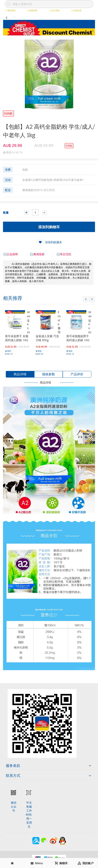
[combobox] (49, 4)
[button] (49, 242)
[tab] (20, 374)
